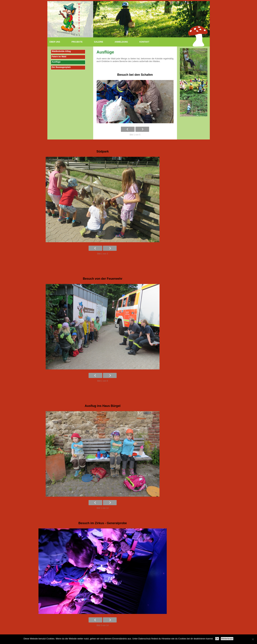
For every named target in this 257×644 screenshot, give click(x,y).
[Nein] (253, 639)
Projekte (77, 42)
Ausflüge (56, 62)
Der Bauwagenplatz (61, 67)
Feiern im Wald (59, 57)
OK (217, 639)
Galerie (99, 42)
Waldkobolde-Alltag (61, 51)
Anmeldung (121, 42)
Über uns (55, 42)
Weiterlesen (227, 639)
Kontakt (144, 42)
